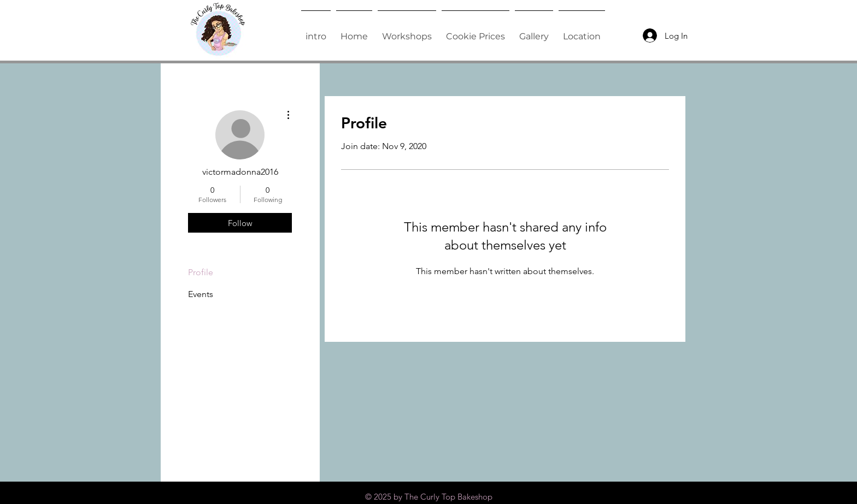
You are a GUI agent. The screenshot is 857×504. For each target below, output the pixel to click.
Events (201, 294)
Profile (201, 272)
